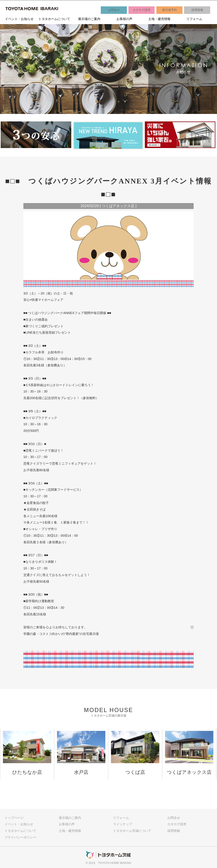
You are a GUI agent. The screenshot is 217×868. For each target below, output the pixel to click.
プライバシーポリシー (20, 837)
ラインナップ (123, 824)
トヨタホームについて (54, 19)
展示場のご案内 (89, 19)
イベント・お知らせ (19, 19)
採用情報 (197, 10)
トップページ (14, 818)
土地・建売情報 (159, 19)
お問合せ (114, 10)
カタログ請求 (142, 10)
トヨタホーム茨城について (132, 831)
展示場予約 (169, 10)
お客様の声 (124, 19)
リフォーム (194, 19)
